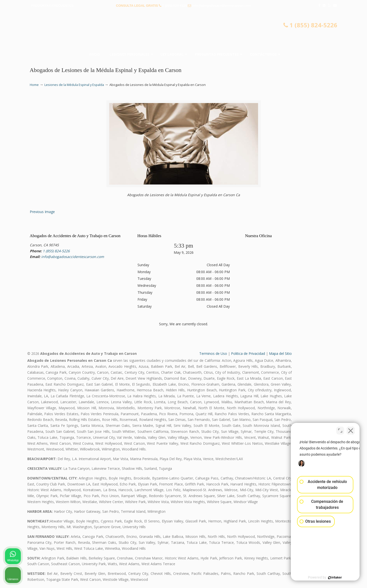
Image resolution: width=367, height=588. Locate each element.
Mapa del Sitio (280, 353)
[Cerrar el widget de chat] (351, 429)
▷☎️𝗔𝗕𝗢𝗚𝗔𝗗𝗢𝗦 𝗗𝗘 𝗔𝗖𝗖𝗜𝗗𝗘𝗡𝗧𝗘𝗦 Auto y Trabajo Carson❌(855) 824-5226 (184, 31)
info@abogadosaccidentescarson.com (222, 6)
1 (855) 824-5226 (175, 6)
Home (34, 85)
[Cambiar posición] (340, 429)
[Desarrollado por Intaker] (325, 578)
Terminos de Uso (213, 353)
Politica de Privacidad (248, 353)
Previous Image (42, 212)
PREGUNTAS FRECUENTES (52, 6)
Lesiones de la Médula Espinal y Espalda (74, 85)
